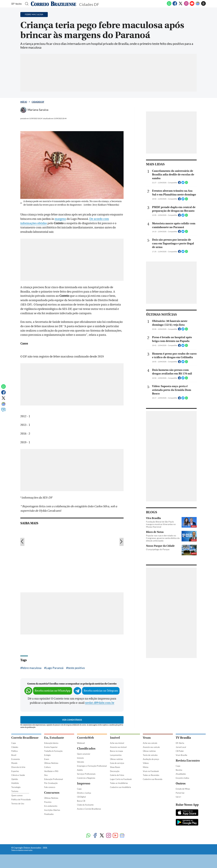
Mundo (14, 763)
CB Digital (81, 797)
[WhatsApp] (169, 5)
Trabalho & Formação (53, 751)
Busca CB (81, 801)
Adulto (80, 770)
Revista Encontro (188, 761)
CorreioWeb (85, 738)
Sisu (46, 775)
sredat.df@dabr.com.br (100, 703)
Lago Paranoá (55, 668)
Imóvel (115, 738)
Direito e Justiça (84, 793)
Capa (14, 743)
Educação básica (51, 743)
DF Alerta (180, 743)
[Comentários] (3, 411)
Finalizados (49, 814)
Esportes (15, 771)
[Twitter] (181, 5)
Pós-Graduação (51, 783)
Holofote (15, 783)
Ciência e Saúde (18, 775)
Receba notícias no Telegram (101, 691)
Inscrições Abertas (52, 810)
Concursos (52, 793)
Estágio (47, 755)
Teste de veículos (150, 755)
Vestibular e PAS (51, 771)
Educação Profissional (53, 779)
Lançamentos (116, 755)
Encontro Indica (182, 778)
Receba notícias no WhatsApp (53, 691)
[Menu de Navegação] (17, 4)
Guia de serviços (117, 763)
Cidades (15, 747)
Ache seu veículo (150, 743)
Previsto (48, 802)
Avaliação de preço (151, 759)
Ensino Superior (51, 747)
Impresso (84, 783)
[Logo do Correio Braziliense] (53, 4)
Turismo (15, 791)
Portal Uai (180, 793)
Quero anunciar (84, 754)
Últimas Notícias (51, 763)
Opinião (15, 779)
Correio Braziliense (25, 738)
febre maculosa (32, 668)
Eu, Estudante (54, 738)
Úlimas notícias (116, 759)
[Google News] (198, 5)
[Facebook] (175, 5)
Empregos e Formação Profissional (92, 766)
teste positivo (76, 668)
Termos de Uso (18, 804)
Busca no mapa (116, 751)
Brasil (14, 755)
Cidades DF (38, 102)
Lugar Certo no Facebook (121, 779)
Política (14, 751)
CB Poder (180, 751)
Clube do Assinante (85, 805)
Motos (146, 767)
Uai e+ (178, 797)
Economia (16, 759)
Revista (179, 770)
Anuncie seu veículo (151, 747)
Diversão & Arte (18, 767)
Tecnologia (16, 787)
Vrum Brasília (181, 755)
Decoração (115, 771)
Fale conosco (50, 787)
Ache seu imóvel (117, 743)
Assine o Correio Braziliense (89, 809)
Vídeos (146, 763)
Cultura (47, 767)
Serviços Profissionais (86, 774)
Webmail (81, 743)
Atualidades (181, 774)
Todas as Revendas (151, 775)
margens (60, 219)
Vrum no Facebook (151, 771)
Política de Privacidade (21, 799)
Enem (47, 759)
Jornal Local (181, 747)
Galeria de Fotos (117, 775)
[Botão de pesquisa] (26, 4)
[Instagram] (186, 5)
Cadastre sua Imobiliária (120, 787)
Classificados (86, 749)
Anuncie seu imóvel (118, 747)
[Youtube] (192, 5)
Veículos (81, 762)
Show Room (115, 767)
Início (24, 102)
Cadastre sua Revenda (153, 779)
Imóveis (80, 758)
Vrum (147, 738)
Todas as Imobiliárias (119, 783)
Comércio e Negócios (86, 778)
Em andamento (51, 806)
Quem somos (17, 795)
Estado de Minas (183, 789)
